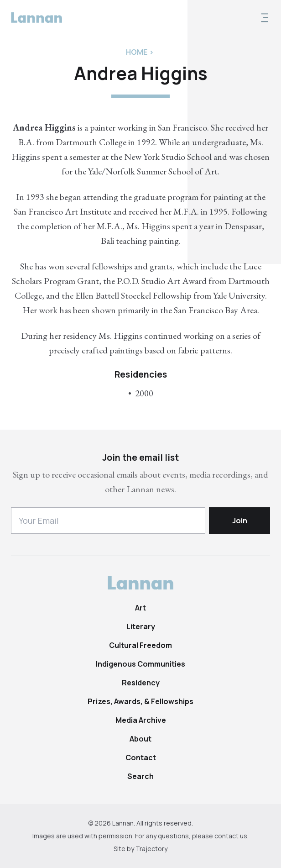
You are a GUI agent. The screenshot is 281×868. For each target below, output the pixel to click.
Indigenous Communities (140, 664)
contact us (231, 836)
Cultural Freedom (140, 645)
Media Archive (141, 720)
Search (140, 776)
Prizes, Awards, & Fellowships (140, 701)
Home (137, 52)
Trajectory (151, 849)
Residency (141, 683)
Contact (141, 758)
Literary (141, 626)
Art (140, 608)
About (140, 739)
